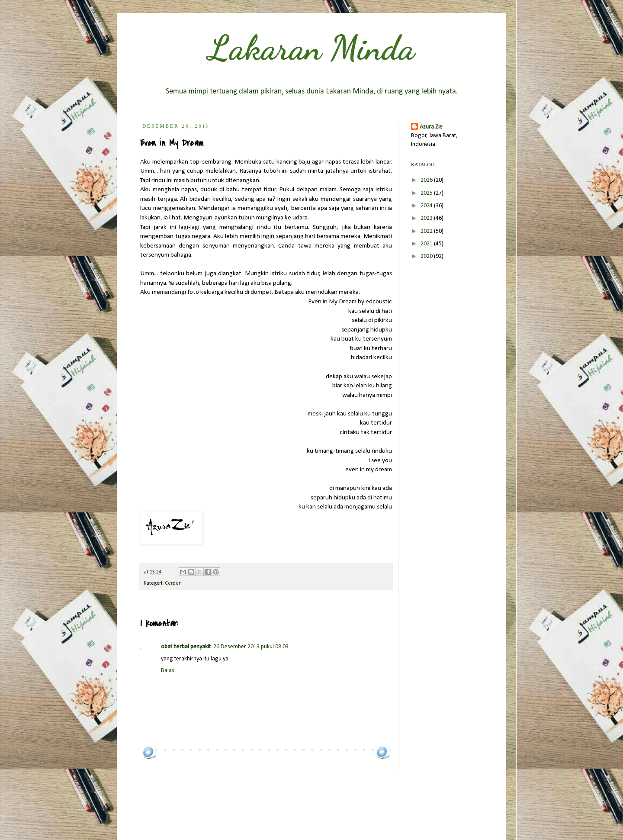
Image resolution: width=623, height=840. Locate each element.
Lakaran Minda (311, 48)
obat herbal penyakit (186, 647)
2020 (427, 256)
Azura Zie (431, 127)
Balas (168, 671)
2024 (427, 206)
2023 (427, 218)
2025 (427, 193)
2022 (427, 231)
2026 (427, 180)
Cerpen (173, 583)
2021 (427, 244)
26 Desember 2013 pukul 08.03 (251, 647)
